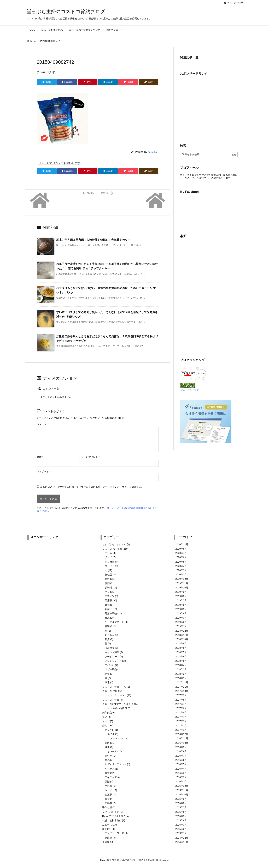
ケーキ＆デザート (116, 622)
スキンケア (113, 751)
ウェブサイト (44, 471)
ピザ (109, 674)
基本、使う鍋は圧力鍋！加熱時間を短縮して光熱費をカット (93, 240)
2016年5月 (181, 764)
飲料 (110, 579)
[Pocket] (128, 82)
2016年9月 (181, 747)
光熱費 (110, 803)
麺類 (109, 605)
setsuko (152, 152)
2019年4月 (181, 613)
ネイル (113, 734)
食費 (110, 773)
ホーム (33, 41)
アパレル (111, 665)
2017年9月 (181, 695)
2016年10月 (182, 743)
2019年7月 (181, 600)
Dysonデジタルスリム (116, 816)
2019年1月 (181, 626)
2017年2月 (181, 726)
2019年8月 (181, 596)
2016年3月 (181, 773)
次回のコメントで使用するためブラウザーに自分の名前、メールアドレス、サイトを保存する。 (92, 487)
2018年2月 (181, 674)
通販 (110, 743)
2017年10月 (182, 691)
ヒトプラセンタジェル (116, 544)
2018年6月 (181, 657)
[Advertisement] (209, 109)
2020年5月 (181, 562)
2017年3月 (181, 721)
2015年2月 (181, 829)
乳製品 (110, 626)
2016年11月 (182, 738)
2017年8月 (181, 700)
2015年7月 (181, 807)
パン (110, 592)
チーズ (110, 557)
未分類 (108, 842)
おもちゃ (111, 635)
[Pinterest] (88, 82)
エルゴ (108, 721)
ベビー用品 (113, 669)
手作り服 (109, 807)
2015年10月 (182, 795)
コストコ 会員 (112, 700)
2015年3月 (181, 825)
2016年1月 (181, 782)
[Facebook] (67, 82)
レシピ (111, 790)
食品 (110, 618)
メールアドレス (90, 457)
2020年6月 (181, 557)
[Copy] (148, 82)
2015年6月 (181, 812)
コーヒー (111, 566)
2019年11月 (182, 583)
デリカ (110, 553)
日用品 (111, 600)
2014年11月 (182, 842)
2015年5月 (181, 816)
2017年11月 (182, 687)
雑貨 (109, 639)
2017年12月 (182, 682)
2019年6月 (181, 605)
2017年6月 (181, 708)
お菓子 (111, 609)
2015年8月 (181, 803)
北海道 (110, 838)
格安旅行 (109, 829)
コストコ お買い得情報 (116, 708)
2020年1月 (181, 575)
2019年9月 (181, 592)
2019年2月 (181, 622)
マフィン (111, 596)
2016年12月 (182, 734)
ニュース (110, 825)
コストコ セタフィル (116, 687)
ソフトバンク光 (112, 812)
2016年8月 (181, 751)
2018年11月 (182, 635)
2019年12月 (182, 579)
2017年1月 (181, 730)
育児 (106, 717)
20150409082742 (51, 41)
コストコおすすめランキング (120, 704)
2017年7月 (181, 704)
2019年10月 (182, 588)
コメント (42, 424)
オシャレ (112, 730)
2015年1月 (181, 833)
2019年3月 (181, 618)
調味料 (111, 588)
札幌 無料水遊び (114, 820)
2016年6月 (181, 760)
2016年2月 (181, 777)
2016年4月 (181, 769)
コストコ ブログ (113, 691)
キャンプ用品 (114, 652)
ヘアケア (111, 769)
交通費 (110, 786)
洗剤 (110, 583)
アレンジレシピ (116, 661)
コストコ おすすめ (115, 549)
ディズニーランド (116, 833)
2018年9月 (181, 644)
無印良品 (109, 713)
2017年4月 (181, 717)
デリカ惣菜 (113, 562)
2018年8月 (181, 648)
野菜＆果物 (113, 613)
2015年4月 (181, 820)
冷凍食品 (111, 648)
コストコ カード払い (117, 695)
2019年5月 (181, 609)
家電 (109, 682)
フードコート (114, 657)
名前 (40, 457)
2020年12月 (182, 544)
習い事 (110, 756)
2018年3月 (181, 669)
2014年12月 (182, 838)
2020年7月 (181, 553)
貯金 (109, 799)
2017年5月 (181, 713)
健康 (109, 747)
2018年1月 (181, 678)
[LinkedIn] (108, 82)
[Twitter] (47, 82)
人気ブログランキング (189, 390)
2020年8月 (181, 549)
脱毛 (109, 760)
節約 (108, 726)
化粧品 (110, 575)
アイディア (113, 777)
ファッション (117, 738)
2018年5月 (181, 661)
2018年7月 (181, 652)
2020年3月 (181, 570)
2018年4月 (181, 665)
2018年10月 (182, 639)
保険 (109, 782)
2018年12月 (182, 631)
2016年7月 (181, 756)
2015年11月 (182, 790)
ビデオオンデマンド (117, 764)
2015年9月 (181, 799)
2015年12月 (182, 786)
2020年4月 (181, 566)
